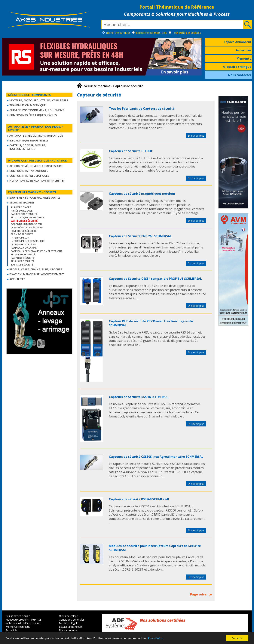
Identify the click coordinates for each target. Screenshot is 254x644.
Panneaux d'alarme (24, 248)
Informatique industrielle (29, 140)
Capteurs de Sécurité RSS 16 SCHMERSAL (139, 397)
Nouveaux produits (17, 620)
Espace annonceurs (71, 627)
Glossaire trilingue (237, 67)
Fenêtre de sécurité (24, 231)
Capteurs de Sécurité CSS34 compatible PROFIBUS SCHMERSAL (155, 279)
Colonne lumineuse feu (26, 224)
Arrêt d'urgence (22, 211)
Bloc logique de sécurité (27, 217)
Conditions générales (72, 620)
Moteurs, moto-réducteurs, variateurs (39, 100)
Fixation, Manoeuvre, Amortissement (37, 274)
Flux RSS (36, 620)
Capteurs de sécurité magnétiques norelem (142, 194)
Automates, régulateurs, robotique (36, 136)
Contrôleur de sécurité (27, 227)
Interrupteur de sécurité (28, 241)
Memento (244, 58)
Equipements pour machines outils (35, 198)
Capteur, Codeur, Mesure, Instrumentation (28, 147)
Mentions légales (69, 623)
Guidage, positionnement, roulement (37, 110)
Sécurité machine (22, 202)
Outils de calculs (69, 616)
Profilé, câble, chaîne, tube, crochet (36, 269)
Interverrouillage (23, 244)
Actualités (244, 50)
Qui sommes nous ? (18, 616)
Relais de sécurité (23, 261)
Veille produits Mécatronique (23, 623)
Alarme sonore (21, 207)
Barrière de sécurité (24, 214)
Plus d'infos (155, 638)
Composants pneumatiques (29, 176)
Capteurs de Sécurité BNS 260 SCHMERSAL (140, 236)
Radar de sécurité (23, 258)
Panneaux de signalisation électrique (37, 251)
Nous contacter (240, 75)
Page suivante (201, 594)
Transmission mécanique (28, 105)
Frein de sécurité (22, 234)
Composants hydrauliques (29, 171)
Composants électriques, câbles (33, 115)
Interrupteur (20, 238)
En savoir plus (196, 136)
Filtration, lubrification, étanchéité (37, 181)
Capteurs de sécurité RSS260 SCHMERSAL (139, 499)
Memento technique (18, 627)
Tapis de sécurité (22, 265)
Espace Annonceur (238, 42)
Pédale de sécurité (23, 254)
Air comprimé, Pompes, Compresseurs (36, 166)
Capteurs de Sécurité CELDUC (131, 151)
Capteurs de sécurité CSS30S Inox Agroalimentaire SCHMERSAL (156, 457)
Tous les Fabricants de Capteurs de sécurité (142, 108)
